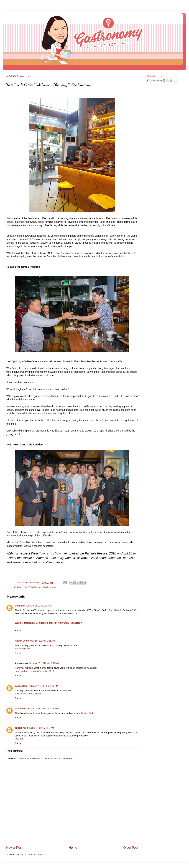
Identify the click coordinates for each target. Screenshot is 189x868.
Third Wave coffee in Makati (42, 587)
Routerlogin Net (23, 648)
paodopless (21, 686)
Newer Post (14, 848)
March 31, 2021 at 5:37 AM (41, 728)
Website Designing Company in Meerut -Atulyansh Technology (48, 623)
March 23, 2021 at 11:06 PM (45, 709)
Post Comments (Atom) (32, 855)
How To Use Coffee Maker (28, 694)
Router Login (22, 641)
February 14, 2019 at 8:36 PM (43, 686)
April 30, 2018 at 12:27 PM (39, 606)
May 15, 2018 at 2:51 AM (42, 641)
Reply (18, 631)
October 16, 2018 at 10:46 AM (44, 663)
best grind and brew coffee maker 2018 (34, 671)
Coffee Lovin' (21, 587)
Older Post (131, 848)
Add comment (15, 751)
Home (73, 848)
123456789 (21, 728)
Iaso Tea (19, 739)
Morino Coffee (88, 713)
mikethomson (22, 709)
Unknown (20, 606)
